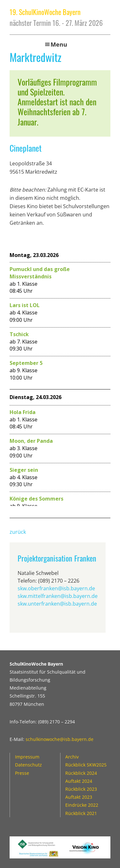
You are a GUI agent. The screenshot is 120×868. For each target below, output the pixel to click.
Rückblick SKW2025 (86, 765)
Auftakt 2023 (79, 797)
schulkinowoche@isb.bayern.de (60, 739)
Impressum (27, 757)
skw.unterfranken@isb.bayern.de (57, 604)
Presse (22, 773)
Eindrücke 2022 (82, 805)
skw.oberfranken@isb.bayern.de (56, 588)
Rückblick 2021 (81, 813)
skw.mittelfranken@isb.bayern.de (58, 596)
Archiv (72, 757)
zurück (18, 532)
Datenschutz (28, 765)
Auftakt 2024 (79, 781)
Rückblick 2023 (81, 789)
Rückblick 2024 (81, 773)
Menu (59, 44)
